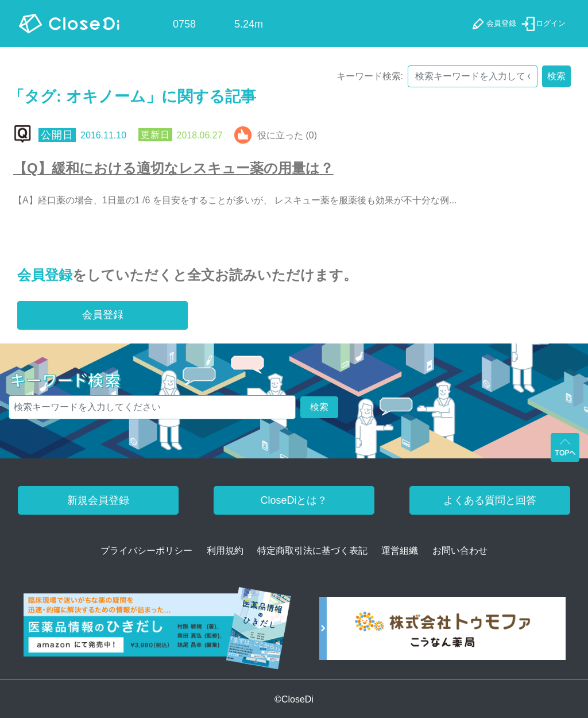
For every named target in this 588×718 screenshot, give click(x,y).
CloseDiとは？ (294, 500)
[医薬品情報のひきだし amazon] (157, 632)
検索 (556, 76)
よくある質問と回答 (490, 500)
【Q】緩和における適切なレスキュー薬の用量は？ (173, 168)
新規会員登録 (98, 500)
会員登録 (45, 275)
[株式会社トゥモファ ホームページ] (442, 632)
